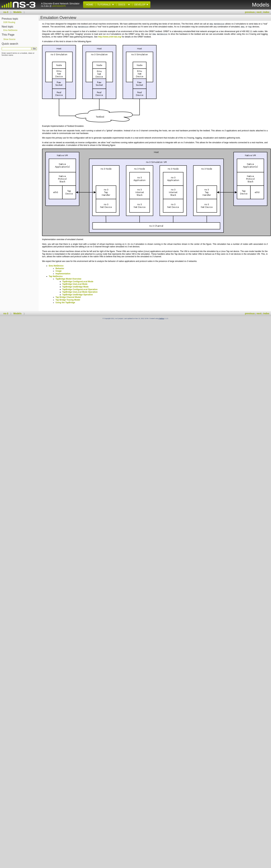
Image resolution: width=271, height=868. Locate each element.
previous (250, 12)
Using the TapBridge (65, 303)
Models (17, 12)
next (259, 12)
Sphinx (162, 318)
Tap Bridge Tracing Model (68, 300)
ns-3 (6, 12)
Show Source (9, 39)
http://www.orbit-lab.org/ (110, 37)
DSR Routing (9, 22)
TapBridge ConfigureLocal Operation (80, 289)
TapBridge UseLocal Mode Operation (80, 292)
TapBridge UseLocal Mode (75, 284)
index (266, 12)
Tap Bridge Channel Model (68, 297)
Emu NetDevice (56, 266)
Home (89, 5)
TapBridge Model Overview (68, 279)
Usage (59, 271)
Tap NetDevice (56, 276)
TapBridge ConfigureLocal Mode (78, 282)
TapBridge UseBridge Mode (75, 287)
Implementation (63, 274)
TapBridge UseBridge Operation (78, 295)
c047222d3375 (59, 6)
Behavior (60, 268)
